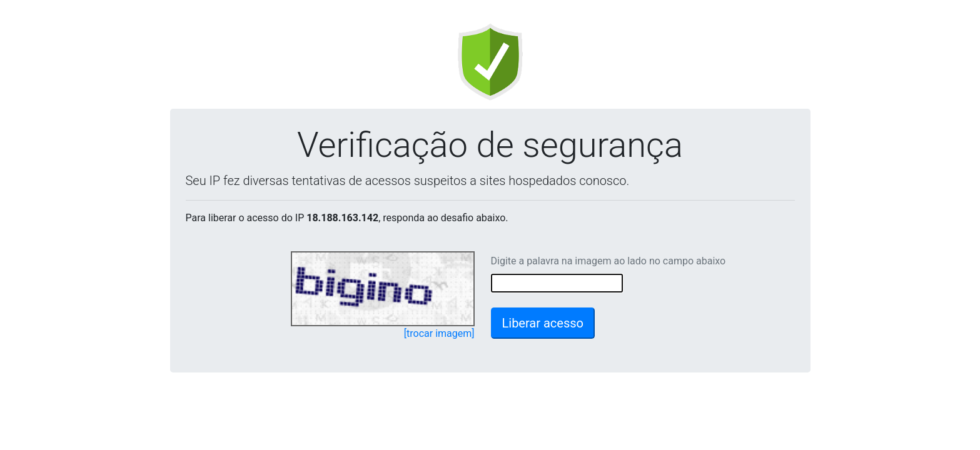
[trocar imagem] (439, 333)
